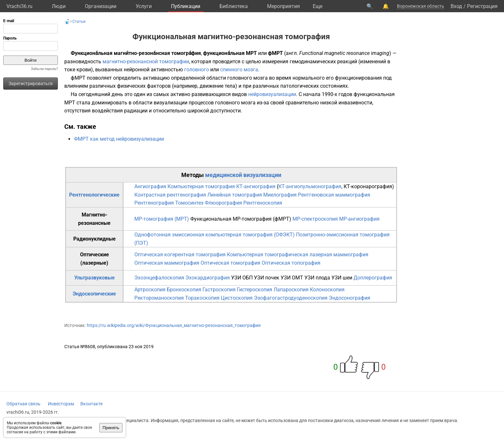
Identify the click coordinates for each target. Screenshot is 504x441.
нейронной (137, 70)
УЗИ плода (317, 278)
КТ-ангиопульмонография (310, 186)
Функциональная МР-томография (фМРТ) (241, 219)
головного (197, 70)
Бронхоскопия (184, 290)
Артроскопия (150, 290)
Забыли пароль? (44, 69)
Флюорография (223, 203)
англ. (292, 53)
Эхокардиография (208, 278)
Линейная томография (235, 195)
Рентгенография (154, 203)
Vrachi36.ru (19, 6)
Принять (111, 428)
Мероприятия (283, 6)
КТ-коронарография (368, 186)
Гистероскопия (255, 290)
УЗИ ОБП (242, 278)
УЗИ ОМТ (292, 278)
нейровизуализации (272, 94)
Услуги (144, 6)
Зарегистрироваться (31, 84)
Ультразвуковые (94, 278)
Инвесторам (61, 404)
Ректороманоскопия (159, 298)
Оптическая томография (230, 263)
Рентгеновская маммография (334, 195)
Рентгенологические (94, 195)
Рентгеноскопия (263, 203)
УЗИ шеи (342, 278)
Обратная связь (23, 404)
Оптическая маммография (167, 263)
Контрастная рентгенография (170, 195)
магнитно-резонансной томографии (146, 62)
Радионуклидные (94, 239)
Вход (456, 6)
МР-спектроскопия (315, 219)
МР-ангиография (359, 219)
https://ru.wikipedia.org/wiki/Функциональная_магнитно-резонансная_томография (174, 325)
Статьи (79, 22)
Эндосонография (350, 298)
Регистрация (482, 6)
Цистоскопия (237, 298)
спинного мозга (239, 70)
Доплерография (373, 278)
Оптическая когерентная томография (180, 255)
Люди (59, 6)
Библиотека (234, 6)
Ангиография (150, 186)
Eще (318, 6)
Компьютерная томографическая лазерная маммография (298, 255)
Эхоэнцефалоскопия (159, 278)
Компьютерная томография (201, 186)
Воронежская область (421, 6)
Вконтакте (91, 404)
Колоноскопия (327, 290)
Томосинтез (189, 203)
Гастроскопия (219, 290)
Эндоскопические (94, 294)
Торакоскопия (202, 298)
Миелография (280, 195)
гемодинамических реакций (323, 62)
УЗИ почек (267, 278)
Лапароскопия (291, 290)
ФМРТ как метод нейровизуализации (119, 139)
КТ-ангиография (256, 186)
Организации (101, 6)
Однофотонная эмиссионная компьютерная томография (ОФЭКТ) (215, 235)
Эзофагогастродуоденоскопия (291, 298)
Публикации (186, 6)
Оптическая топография (291, 263)
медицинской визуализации (243, 175)
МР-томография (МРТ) (162, 219)
